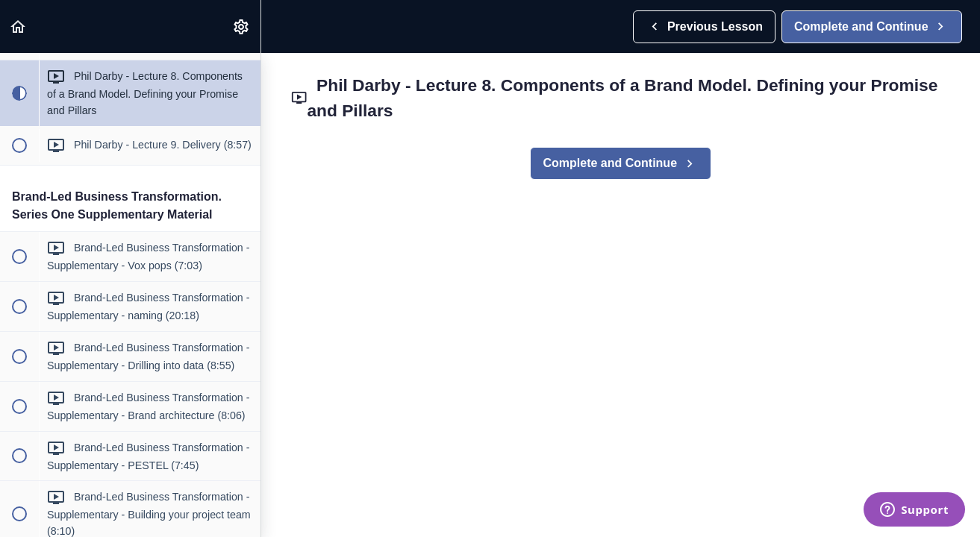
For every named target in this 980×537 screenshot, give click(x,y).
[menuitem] (242, 26)
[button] (19, 26)
